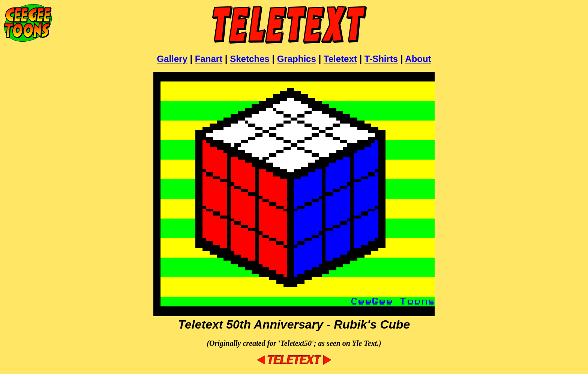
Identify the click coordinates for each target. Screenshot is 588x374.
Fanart (209, 59)
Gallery (172, 59)
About (418, 59)
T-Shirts (381, 59)
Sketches (250, 59)
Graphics (297, 59)
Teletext (340, 59)
